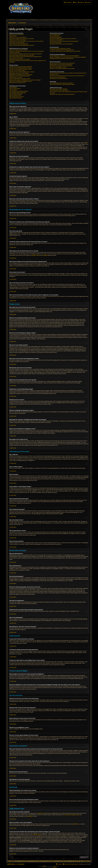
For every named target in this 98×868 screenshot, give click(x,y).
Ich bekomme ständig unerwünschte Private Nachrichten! (62, 50)
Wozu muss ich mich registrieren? (17, 35)
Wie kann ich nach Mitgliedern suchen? (58, 67)
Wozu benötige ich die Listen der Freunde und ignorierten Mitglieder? (65, 56)
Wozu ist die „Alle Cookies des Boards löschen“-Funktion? (22, 45)
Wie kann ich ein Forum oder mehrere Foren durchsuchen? (62, 63)
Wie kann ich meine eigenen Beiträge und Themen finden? (62, 68)
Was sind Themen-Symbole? (16, 98)
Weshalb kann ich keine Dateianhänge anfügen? (20, 76)
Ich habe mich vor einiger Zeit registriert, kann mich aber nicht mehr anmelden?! (26, 41)
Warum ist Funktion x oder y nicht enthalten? (59, 90)
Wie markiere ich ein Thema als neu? (17, 83)
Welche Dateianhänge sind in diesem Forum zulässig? (61, 83)
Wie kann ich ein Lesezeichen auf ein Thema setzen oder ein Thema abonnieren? (67, 76)
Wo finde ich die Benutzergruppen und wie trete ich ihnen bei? (63, 39)
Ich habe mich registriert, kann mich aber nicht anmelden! (22, 39)
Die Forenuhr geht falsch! (15, 53)
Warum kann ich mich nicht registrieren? (18, 37)
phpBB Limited (35, 255)
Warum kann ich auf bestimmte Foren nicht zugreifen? (21, 75)
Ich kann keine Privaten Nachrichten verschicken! (60, 49)
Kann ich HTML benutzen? (15, 89)
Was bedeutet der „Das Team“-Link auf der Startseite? (61, 44)
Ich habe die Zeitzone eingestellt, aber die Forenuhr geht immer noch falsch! (26, 54)
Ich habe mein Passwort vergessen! (17, 43)
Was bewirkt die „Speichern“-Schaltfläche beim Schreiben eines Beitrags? (25, 80)
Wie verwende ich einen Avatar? (16, 58)
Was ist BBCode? (13, 87)
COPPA (86, 143)
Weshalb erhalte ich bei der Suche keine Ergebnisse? (61, 64)
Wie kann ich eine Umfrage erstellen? (17, 71)
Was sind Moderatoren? (55, 36)
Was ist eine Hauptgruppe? (56, 43)
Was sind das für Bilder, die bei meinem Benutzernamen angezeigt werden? (26, 57)
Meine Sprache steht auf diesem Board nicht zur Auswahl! (22, 55)
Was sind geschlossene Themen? (17, 97)
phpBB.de (46, 255)
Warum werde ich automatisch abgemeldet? (19, 44)
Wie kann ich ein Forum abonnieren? (58, 77)
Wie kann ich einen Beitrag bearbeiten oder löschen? (21, 68)
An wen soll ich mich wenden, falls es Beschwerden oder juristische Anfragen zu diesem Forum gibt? (69, 92)
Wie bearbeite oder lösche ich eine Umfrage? (19, 73)
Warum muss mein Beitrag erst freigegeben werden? (21, 81)
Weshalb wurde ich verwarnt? (16, 77)
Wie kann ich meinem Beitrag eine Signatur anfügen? (21, 69)
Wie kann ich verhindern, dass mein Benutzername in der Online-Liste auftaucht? (27, 51)
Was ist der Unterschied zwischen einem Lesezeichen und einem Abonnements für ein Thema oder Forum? (68, 74)
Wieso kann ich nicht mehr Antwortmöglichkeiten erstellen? (22, 72)
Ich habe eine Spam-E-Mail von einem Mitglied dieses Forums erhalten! (65, 51)
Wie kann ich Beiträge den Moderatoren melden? (20, 79)
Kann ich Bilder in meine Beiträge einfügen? (19, 91)
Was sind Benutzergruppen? (56, 37)
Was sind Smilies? (13, 90)
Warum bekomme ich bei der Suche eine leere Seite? (61, 66)
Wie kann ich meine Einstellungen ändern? (19, 50)
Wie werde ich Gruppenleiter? (56, 40)
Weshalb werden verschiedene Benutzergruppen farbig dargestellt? (64, 41)
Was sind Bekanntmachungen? (16, 94)
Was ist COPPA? (13, 36)
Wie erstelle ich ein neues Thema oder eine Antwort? (21, 67)
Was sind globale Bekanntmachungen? (18, 93)
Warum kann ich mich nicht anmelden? (18, 40)
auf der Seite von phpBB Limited (71, 815)
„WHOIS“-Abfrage (37, 835)
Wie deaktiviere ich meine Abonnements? (59, 78)
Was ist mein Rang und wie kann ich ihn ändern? (20, 59)
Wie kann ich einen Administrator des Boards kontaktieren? (62, 94)
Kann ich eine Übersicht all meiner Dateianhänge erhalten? (62, 84)
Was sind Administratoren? (55, 35)
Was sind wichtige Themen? (15, 95)
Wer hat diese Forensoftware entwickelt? (58, 89)
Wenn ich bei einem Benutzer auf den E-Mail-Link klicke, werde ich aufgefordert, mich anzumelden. (28, 61)
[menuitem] (88, 2)
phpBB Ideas (76, 824)
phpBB (45, 866)
